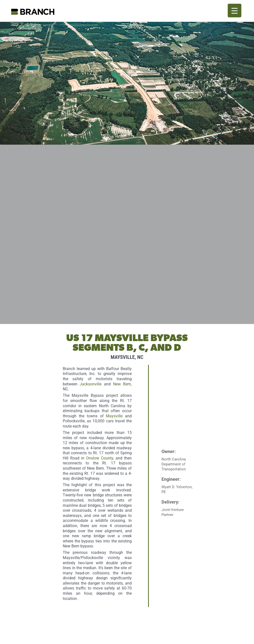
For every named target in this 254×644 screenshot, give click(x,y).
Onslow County (100, 458)
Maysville (114, 416)
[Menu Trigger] (235, 11)
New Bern (122, 384)
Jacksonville (91, 384)
